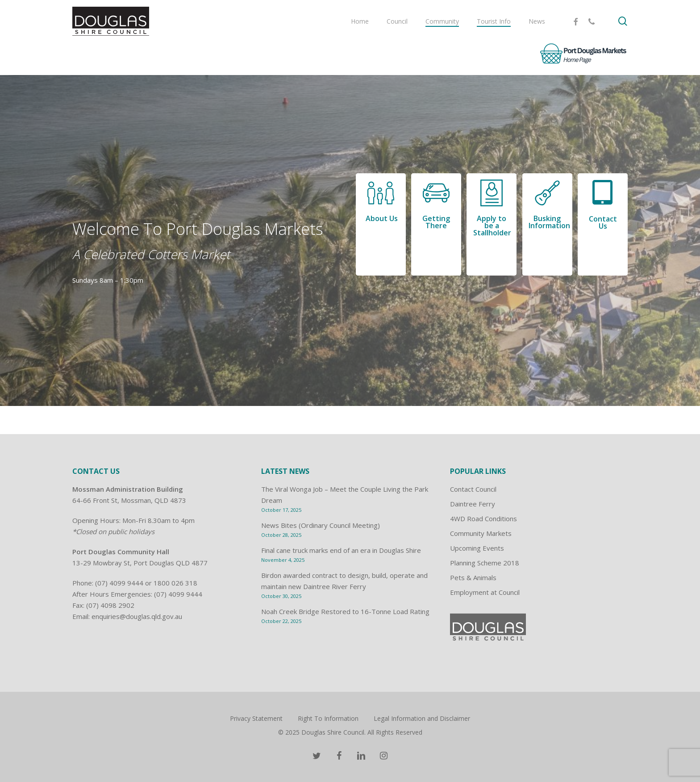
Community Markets (481, 533)
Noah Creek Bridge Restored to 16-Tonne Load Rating (345, 611)
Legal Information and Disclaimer (422, 718)
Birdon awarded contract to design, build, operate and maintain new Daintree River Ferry (344, 581)
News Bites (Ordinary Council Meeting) (321, 525)
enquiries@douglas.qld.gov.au (137, 616)
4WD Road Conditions (483, 519)
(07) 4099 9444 (119, 583)
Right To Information (328, 718)
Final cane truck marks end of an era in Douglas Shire (341, 550)
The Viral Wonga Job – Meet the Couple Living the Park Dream (345, 495)
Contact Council (473, 489)
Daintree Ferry (473, 504)
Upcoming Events (477, 548)
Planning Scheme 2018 (485, 563)
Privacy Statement (256, 718)
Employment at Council (485, 592)
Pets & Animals (473, 577)
